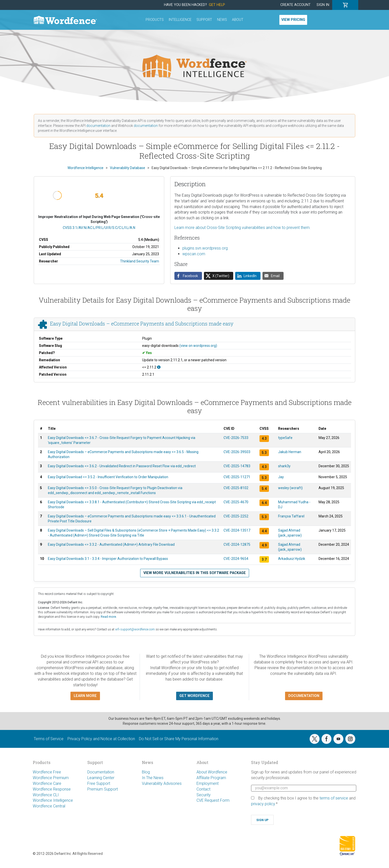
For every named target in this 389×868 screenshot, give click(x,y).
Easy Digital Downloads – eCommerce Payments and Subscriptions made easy (142, 324)
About (238, 20)
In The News (153, 778)
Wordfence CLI (46, 795)
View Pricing (293, 20)
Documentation (101, 772)
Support (204, 20)
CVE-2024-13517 (237, 530)
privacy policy (263, 804)
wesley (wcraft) (290, 488)
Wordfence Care (47, 783)
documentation (98, 126)
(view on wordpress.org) (198, 346)
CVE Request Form (213, 800)
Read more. (109, 617)
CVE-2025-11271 (237, 477)
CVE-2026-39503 (237, 452)
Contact (203, 789)
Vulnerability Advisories (162, 783)
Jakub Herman (290, 452)
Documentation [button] (304, 696)
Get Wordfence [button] (194, 696)
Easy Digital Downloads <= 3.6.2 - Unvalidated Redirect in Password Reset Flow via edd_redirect (122, 466)
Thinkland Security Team (140, 261)
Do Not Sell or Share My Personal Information (179, 739)
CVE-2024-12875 (237, 544)
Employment (208, 783)
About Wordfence (212, 772)
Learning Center (101, 778)
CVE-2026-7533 (236, 438)
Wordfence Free (47, 772)
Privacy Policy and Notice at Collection (101, 739)
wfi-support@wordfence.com (135, 629)
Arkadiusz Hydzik (292, 559)
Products (155, 20)
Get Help (217, 5)
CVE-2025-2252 (236, 516)
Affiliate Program (211, 778)
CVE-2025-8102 (236, 488)
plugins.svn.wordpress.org (205, 248)
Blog (146, 772)
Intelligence (180, 20)
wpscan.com (194, 254)
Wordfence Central (49, 806)
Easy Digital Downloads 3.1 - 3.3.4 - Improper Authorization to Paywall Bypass (108, 559)
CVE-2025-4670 (236, 502)
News (222, 20)
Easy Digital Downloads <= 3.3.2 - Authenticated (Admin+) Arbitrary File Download (111, 544)
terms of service (334, 798)
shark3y (284, 466)
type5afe (285, 438)
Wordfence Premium (51, 778)
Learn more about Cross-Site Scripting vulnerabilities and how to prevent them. (243, 228)
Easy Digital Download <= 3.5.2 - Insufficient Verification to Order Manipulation (108, 477)
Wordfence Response (52, 789)
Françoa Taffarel (291, 516)
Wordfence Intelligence (53, 800)
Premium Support (103, 789)
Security (204, 795)
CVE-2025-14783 (237, 466)
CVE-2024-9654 (236, 559)
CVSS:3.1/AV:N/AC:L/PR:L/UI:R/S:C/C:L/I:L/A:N (99, 228)
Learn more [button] (85, 696)
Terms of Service (49, 739)
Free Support (99, 783)
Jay (281, 477)
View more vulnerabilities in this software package (195, 573)
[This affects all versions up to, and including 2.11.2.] (159, 367)
